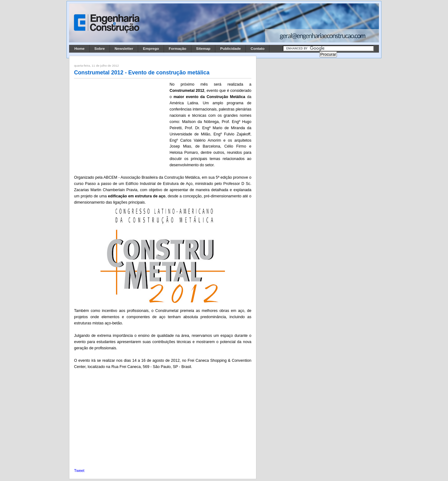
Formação (177, 49)
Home (79, 49)
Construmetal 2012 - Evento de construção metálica (142, 73)
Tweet (79, 471)
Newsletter (124, 49)
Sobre (100, 49)
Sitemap (203, 49)
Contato (258, 49)
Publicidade (231, 49)
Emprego (151, 49)
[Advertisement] (121, 122)
